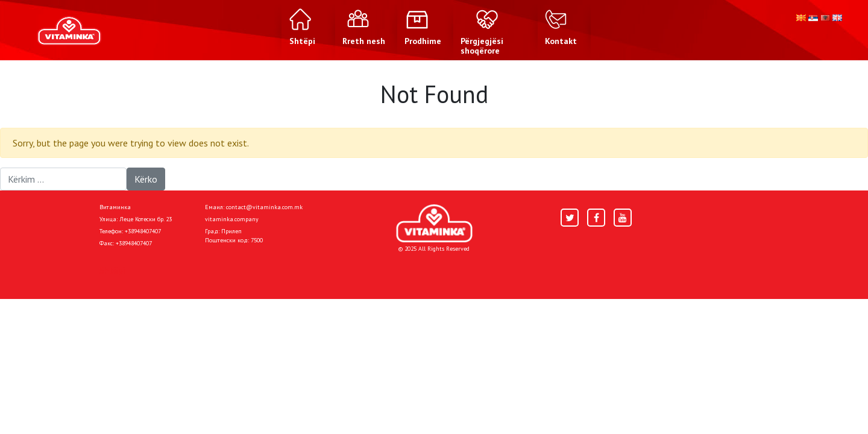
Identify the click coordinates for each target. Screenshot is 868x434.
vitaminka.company (232, 219)
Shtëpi (112, 270)
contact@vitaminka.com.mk (264, 207)
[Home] (434, 223)
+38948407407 (143, 231)
